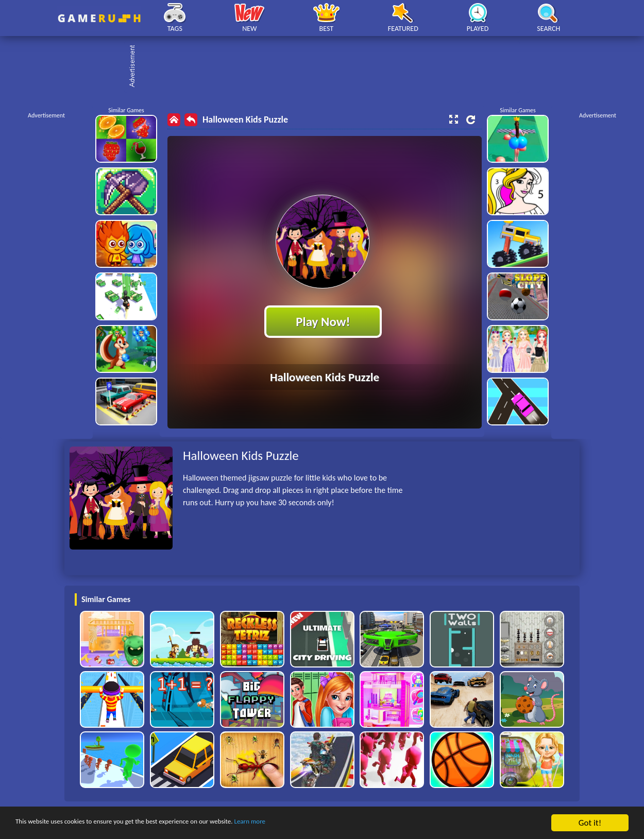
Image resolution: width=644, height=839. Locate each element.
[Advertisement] (327, 67)
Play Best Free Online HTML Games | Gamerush (99, 18)
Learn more (322, 823)
